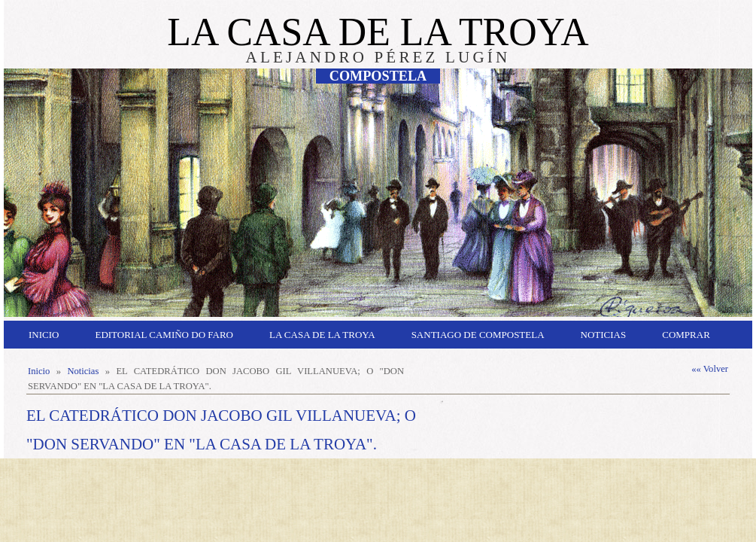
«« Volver (710, 369)
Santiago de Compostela (478, 335)
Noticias (604, 335)
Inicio (44, 335)
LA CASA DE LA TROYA (378, 32)
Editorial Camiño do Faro (164, 335)
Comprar (686, 335)
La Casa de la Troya (322, 335)
